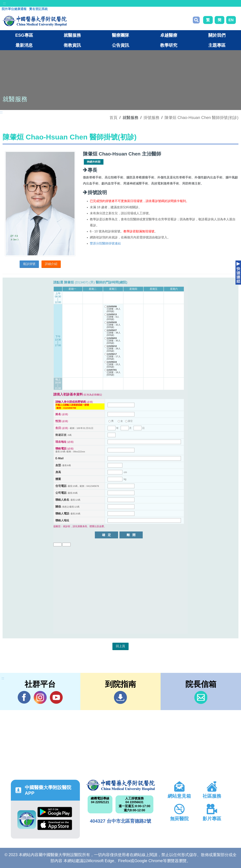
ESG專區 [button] (24, 35)
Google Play (55, 812)
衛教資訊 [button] (72, 45)
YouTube (56, 697)
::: (4, 3)
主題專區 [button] (217, 45)
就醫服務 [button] (72, 35)
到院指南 (120, 697)
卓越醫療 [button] (169, 35)
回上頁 (120, 646)
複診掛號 (29, 264)
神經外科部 (94, 162)
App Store (55, 825)
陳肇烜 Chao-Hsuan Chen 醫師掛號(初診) (201, 118)
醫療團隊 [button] (120, 35)
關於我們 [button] (217, 35)
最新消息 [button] (24, 45)
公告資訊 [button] (120, 45)
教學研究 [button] (169, 45)
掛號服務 (151, 118)
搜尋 (196, 20)
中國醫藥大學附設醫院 (120, 785)
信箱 (201, 697)
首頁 (113, 118)
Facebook (24, 697)
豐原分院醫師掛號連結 (105, 243)
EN (231, 20)
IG (40, 697)
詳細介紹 (51, 264)
